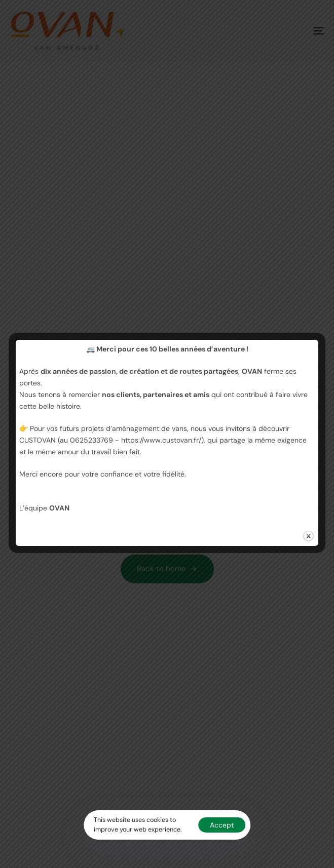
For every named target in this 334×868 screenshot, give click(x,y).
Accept (222, 825)
